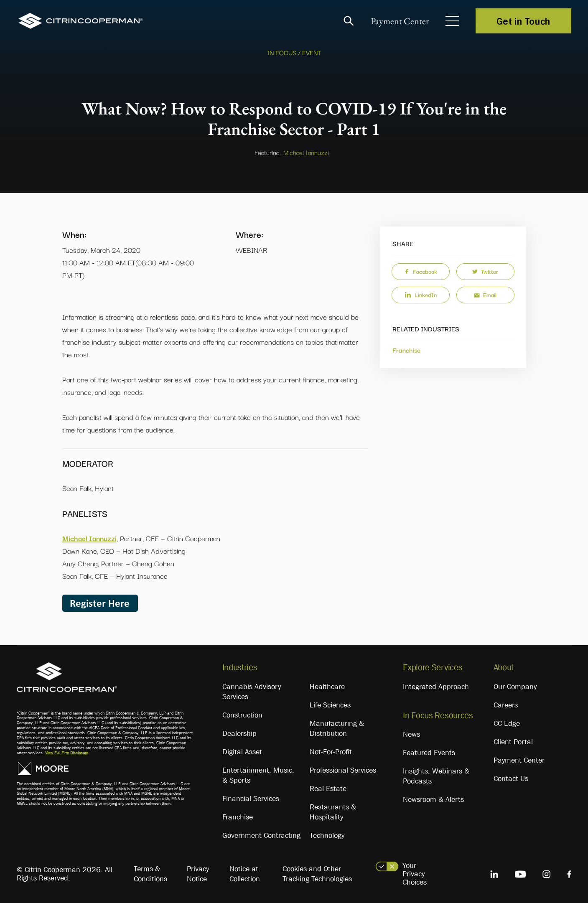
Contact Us (511, 778)
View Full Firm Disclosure (67, 753)
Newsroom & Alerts (433, 799)
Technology (327, 835)
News (411, 734)
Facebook (421, 271)
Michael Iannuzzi (306, 152)
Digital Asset (242, 752)
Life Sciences (330, 705)
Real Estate (328, 789)
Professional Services (343, 770)
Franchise (407, 350)
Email (485, 295)
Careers (506, 705)
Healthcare (327, 687)
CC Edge (507, 723)
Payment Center (400, 21)
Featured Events (429, 753)
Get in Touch (523, 21)
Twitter (485, 271)
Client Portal (513, 742)
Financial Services (251, 799)
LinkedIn (421, 295)
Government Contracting (261, 835)
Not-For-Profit (331, 752)
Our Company (515, 687)
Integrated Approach (436, 687)
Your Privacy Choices (415, 874)
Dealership (239, 733)
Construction (242, 715)
